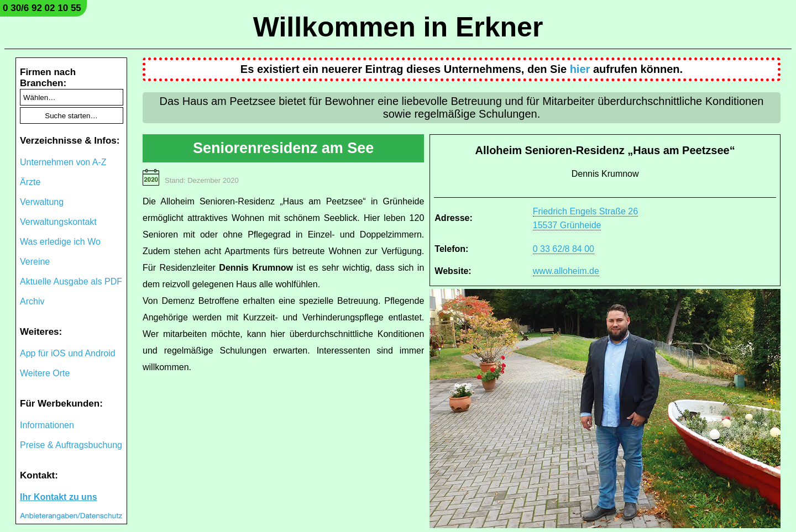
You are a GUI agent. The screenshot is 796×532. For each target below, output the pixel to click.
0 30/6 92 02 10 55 (42, 8)
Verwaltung (42, 202)
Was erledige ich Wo (60, 242)
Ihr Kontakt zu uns (59, 497)
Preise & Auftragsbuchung (71, 445)
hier (580, 69)
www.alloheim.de (566, 271)
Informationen (47, 425)
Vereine (35, 262)
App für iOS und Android (68, 353)
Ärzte (30, 182)
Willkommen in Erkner (398, 27)
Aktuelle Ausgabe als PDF (71, 281)
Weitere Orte (45, 373)
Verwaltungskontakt (58, 222)
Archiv (32, 301)
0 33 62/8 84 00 (564, 249)
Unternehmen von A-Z (63, 162)
